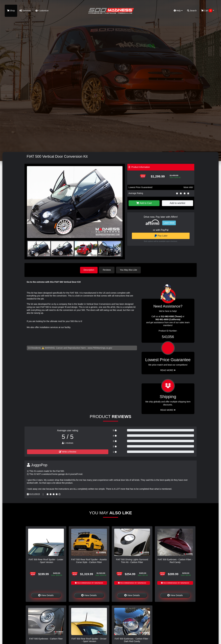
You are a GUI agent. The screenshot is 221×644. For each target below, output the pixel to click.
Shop (11, 11)
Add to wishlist (177, 203)
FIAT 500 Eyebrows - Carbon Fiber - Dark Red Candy (132, 640)
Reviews (107, 270)
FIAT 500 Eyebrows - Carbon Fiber (46, 639)
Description (89, 270)
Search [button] (192, 11)
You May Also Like (129, 270)
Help (178, 11)
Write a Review (68, 452)
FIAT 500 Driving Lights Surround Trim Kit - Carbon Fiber (132, 561)
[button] (119, 202)
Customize (42, 11)
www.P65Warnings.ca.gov (100, 348)
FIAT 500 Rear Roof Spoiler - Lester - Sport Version (46, 561)
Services (25, 11)
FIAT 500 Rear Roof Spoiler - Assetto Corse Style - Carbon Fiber (89, 561)
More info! (188, 187)
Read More (168, 370)
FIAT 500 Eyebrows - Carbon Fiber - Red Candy (175, 561)
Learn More (169, 223)
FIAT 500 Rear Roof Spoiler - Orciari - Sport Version (89, 640)
